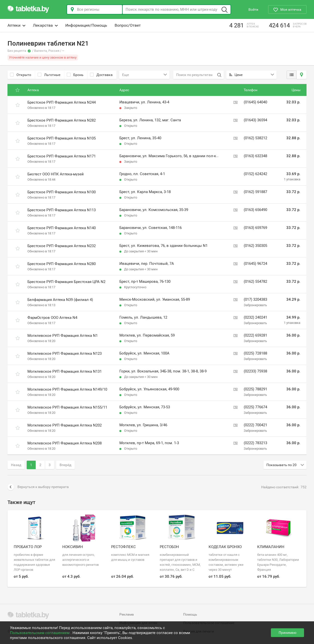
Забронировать (255, 305)
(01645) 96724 (255, 264)
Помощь (190, 614)
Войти (253, 9)
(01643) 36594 (255, 120)
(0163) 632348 (255, 156)
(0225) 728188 (255, 353)
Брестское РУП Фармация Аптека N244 (62, 102)
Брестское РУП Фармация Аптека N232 (62, 246)
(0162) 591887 (255, 192)
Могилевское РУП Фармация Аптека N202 (65, 425)
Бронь (75, 75)
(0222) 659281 (255, 335)
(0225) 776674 (255, 407)
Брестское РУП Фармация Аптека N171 (62, 156)
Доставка (101, 75)
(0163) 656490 (255, 210)
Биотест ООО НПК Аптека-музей (56, 174)
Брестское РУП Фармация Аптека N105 (62, 138)
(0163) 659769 (255, 228)
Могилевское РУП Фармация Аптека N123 (65, 354)
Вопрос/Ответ (128, 25)
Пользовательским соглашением (40, 633)
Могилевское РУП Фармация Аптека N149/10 (67, 389)
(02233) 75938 (255, 371)
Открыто (21, 75)
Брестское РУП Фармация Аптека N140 (62, 228)
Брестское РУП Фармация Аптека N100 (62, 192)
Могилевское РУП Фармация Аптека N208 (65, 443)
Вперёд (65, 465)
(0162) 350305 (255, 246)
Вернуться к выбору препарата (38, 487)
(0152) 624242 (255, 174)
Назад (16, 465)
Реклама (127, 614)
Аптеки (16, 25)
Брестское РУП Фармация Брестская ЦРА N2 (66, 282)
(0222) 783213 (255, 443)
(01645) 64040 (255, 102)
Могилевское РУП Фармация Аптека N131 (65, 371)
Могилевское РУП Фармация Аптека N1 (63, 336)
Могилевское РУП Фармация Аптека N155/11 (67, 407)
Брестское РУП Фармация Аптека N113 (62, 210)
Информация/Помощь (86, 25)
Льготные (49, 75)
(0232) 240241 (255, 317)
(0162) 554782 (255, 282)
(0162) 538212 (255, 138)
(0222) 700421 (255, 425)
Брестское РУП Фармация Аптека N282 (62, 120)
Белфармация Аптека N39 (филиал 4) (60, 300)
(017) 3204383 (255, 299)
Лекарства (45, 25)
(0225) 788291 (255, 389)
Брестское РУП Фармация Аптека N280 (62, 264)
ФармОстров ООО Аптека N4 (52, 318)
